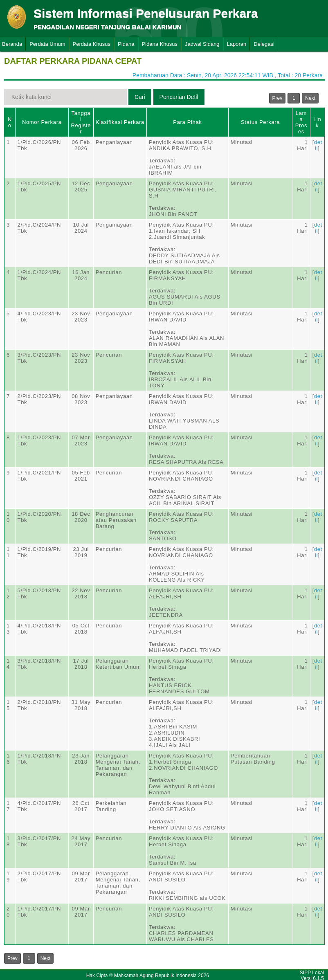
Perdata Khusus (92, 44)
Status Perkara (260, 122)
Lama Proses (301, 122)
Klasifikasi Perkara (120, 122)
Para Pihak (187, 122)
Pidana (126, 44)
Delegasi (264, 44)
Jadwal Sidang (202, 44)
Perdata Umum (47, 44)
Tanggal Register (81, 122)
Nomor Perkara (42, 122)
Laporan (237, 44)
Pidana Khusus (160, 44)
